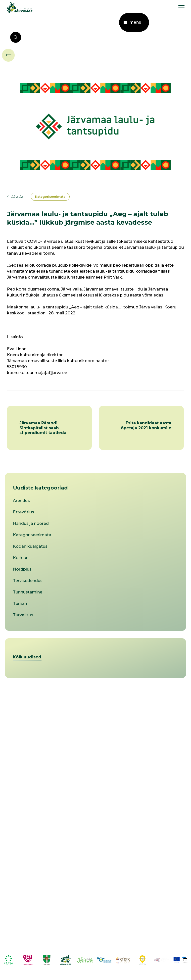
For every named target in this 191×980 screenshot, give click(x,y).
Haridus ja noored (31, 523)
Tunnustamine (28, 592)
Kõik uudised (27, 657)
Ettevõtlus (24, 512)
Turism (20, 604)
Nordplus (22, 569)
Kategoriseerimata (50, 197)
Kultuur (20, 558)
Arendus (21, 501)
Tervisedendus (28, 581)
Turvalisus (23, 615)
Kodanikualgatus (30, 546)
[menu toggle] (181, 7)
